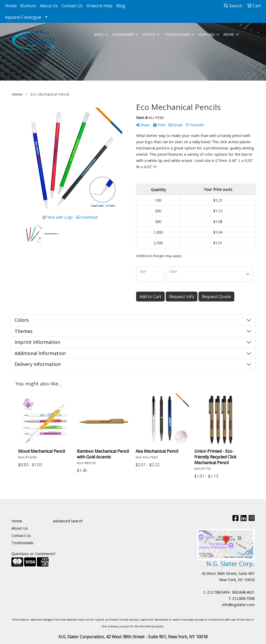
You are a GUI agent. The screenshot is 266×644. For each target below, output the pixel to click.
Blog (121, 6)
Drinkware (123, 34)
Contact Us (72, 6)
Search (233, 6)
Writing (207, 34)
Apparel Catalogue (23, 17)
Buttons (28, 6)
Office (149, 34)
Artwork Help (99, 6)
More (229, 34)
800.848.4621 (243, 592)
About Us (49, 6)
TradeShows (177, 34)
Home (11, 6)
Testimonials (22, 543)
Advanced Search (68, 521)
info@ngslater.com (238, 604)
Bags (99, 34)
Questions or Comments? (34, 554)
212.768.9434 (218, 592)
